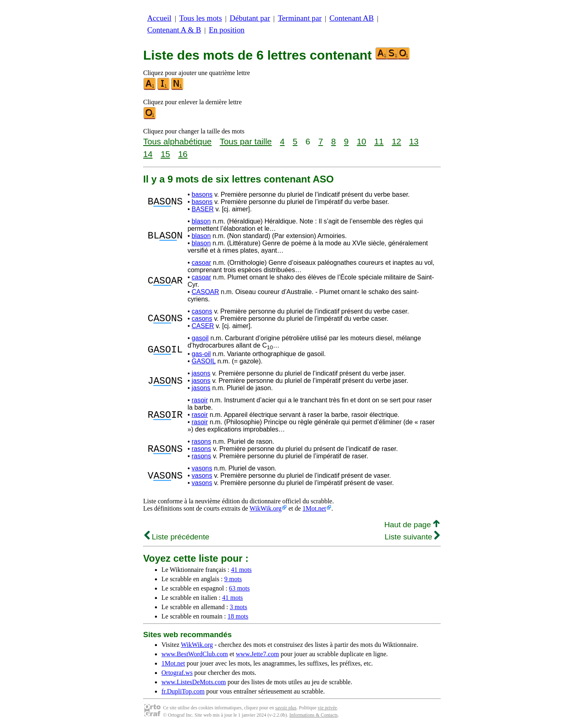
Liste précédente (177, 537)
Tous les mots (201, 18)
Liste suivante (412, 537)
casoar (201, 263)
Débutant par (250, 18)
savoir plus (286, 708)
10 (362, 141)
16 (183, 154)
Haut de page (412, 525)
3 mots (238, 607)
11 (379, 141)
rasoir (200, 400)
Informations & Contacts (313, 715)
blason (201, 221)
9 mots (233, 579)
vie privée (327, 708)
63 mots (239, 588)
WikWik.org (265, 508)
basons (202, 194)
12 (396, 141)
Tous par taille (246, 141)
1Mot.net (314, 508)
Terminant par (300, 18)
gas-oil (201, 354)
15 (165, 154)
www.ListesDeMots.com (194, 682)
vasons (202, 468)
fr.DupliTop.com (183, 691)
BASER (202, 209)
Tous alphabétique (177, 141)
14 (148, 154)
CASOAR (205, 292)
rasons (201, 441)
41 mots (241, 570)
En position (227, 30)
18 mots (238, 616)
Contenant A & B (174, 30)
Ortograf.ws (177, 673)
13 (414, 141)
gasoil (200, 338)
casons (202, 311)
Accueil (159, 18)
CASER (203, 326)
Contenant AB (351, 18)
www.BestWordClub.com (195, 654)
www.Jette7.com (257, 654)
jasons (201, 373)
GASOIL (203, 361)
